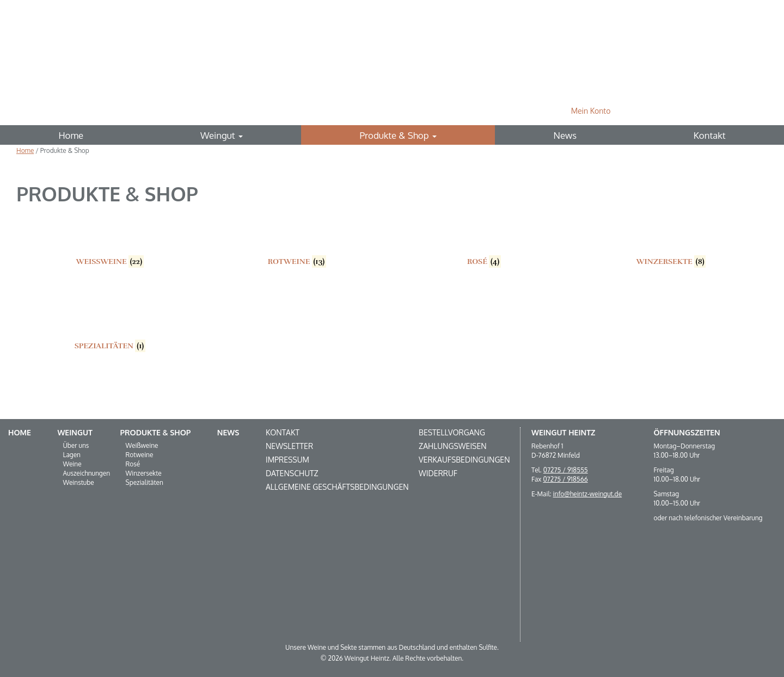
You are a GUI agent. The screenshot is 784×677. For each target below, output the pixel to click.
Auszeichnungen (86, 473)
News (565, 135)
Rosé (133, 464)
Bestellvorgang (452, 432)
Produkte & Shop (398, 135)
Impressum (287, 460)
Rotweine (140, 455)
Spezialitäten (145, 482)
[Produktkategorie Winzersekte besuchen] (671, 240)
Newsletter (289, 446)
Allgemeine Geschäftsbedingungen (337, 487)
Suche (751, 111)
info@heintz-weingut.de (588, 494)
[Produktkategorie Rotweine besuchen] (297, 240)
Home (71, 135)
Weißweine (142, 445)
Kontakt (710, 135)
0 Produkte (678, 111)
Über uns (76, 445)
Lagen (72, 455)
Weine (72, 464)
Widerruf (438, 473)
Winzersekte (144, 473)
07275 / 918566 (565, 479)
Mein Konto (591, 111)
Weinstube (78, 482)
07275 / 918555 (566, 470)
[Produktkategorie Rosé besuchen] (484, 240)
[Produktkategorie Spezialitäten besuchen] (110, 324)
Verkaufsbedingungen (464, 460)
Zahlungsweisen (453, 446)
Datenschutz (292, 473)
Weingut (222, 135)
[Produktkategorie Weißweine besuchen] (110, 240)
